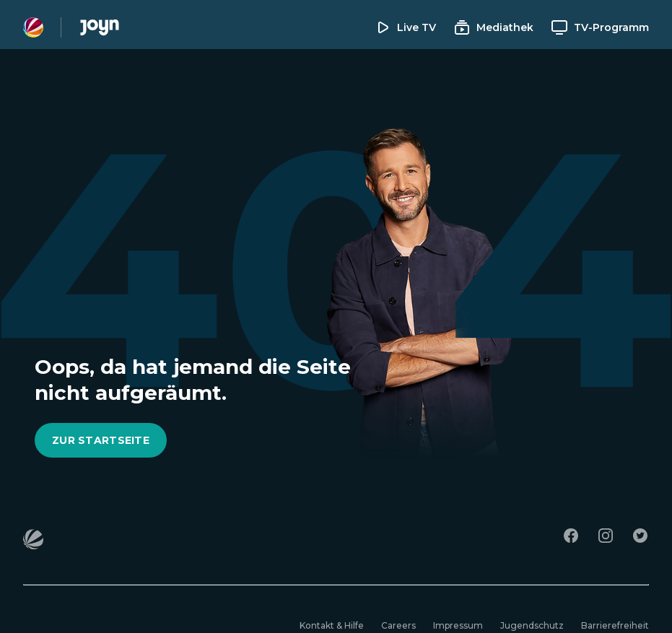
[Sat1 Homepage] (33, 27)
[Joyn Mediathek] (100, 27)
